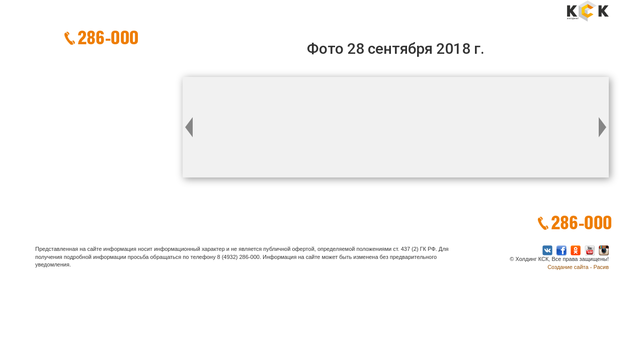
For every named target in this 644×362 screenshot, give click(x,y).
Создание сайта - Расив (578, 267)
